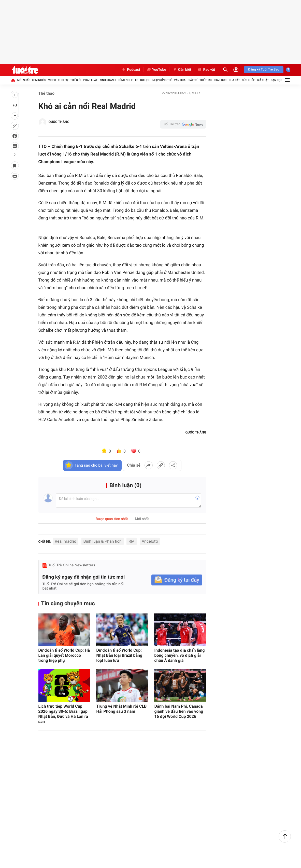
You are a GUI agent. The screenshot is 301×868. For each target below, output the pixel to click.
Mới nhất (24, 80)
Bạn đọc (276, 80)
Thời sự (63, 80)
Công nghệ (125, 80)
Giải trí (192, 80)
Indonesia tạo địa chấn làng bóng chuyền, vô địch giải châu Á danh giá (179, 655)
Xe (137, 80)
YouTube (156, 70)
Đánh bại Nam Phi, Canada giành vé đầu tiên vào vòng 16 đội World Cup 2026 (179, 711)
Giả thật (263, 80)
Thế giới (76, 80)
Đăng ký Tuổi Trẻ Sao (264, 70)
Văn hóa (180, 80)
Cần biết (182, 70)
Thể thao (206, 80)
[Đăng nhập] (236, 70)
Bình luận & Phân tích (103, 541)
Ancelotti (150, 541)
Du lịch (145, 80)
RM (132, 541)
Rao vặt (206, 70)
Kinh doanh (108, 80)
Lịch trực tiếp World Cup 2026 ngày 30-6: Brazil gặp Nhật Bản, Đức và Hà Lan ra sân (63, 714)
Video (52, 80)
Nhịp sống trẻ (162, 80)
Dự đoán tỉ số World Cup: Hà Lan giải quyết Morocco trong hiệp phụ (64, 655)
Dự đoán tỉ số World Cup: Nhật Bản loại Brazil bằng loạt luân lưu (119, 655)
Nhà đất (234, 80)
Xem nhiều (39, 80)
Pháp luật (90, 80)
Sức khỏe (248, 80)
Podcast (131, 70)
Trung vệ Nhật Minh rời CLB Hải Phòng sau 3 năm (121, 709)
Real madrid (66, 541)
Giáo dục (220, 80)
